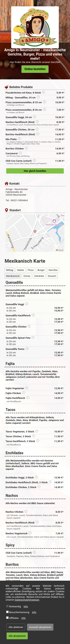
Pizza (31, 270)
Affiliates (14, 618)
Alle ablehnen (16, 627)
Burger (41, 270)
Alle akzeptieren (17, 636)
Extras (27, 276)
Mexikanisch (13, 276)
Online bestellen (35, 69)
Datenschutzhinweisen (27, 600)
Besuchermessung (19, 612)
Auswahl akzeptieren (40, 627)
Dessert (52, 276)
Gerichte (53, 270)
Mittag (10, 270)
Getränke (39, 276)
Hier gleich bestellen (35, 171)
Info (26, 606)
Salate (20, 270)
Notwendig (15, 606)
